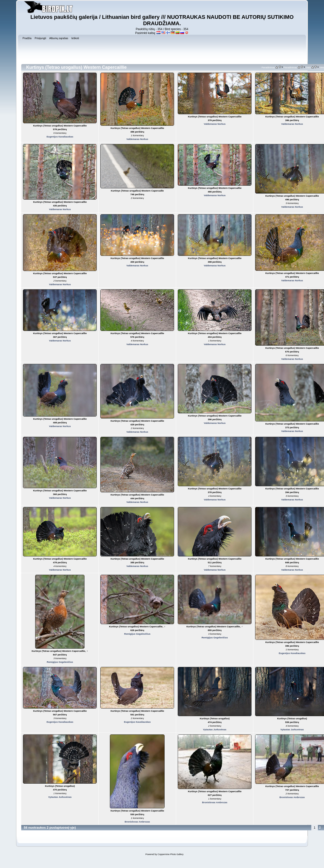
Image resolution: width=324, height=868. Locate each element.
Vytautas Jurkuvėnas (215, 729)
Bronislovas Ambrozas (137, 822)
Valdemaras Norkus (137, 139)
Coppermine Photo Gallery (170, 854)
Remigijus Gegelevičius (60, 662)
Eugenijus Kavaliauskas (60, 137)
